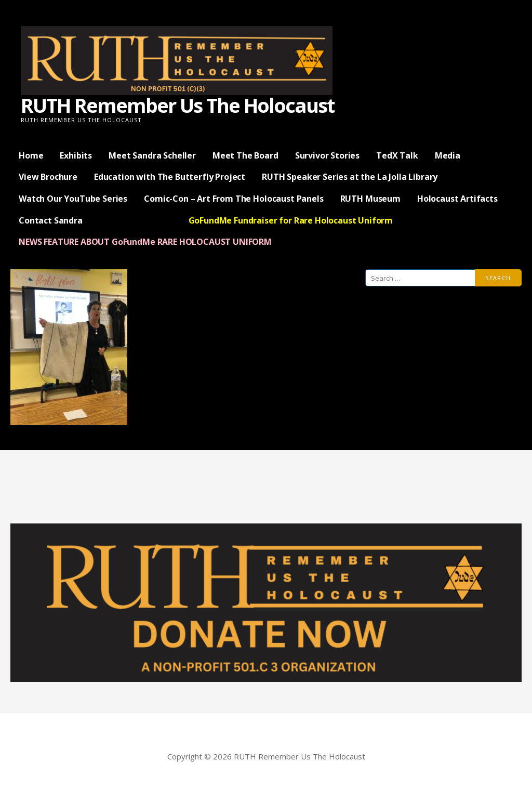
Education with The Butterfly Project (170, 177)
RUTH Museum (370, 199)
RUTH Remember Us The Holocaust (177, 105)
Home (31, 155)
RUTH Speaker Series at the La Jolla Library (350, 177)
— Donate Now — (136, 220)
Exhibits (76, 155)
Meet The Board (245, 155)
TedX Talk (397, 155)
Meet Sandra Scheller (152, 155)
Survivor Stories (327, 155)
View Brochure (48, 177)
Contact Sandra (51, 220)
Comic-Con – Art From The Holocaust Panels (234, 199)
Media (448, 155)
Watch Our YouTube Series (73, 199)
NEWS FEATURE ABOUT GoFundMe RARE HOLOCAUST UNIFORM (145, 242)
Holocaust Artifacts (457, 199)
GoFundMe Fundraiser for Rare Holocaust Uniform (291, 220)
